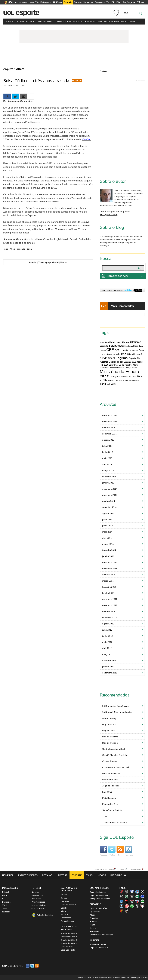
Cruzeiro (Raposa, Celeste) (142, 896)
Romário (111, 380)
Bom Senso (129, 346)
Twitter (112, 851)
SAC (37, 2)
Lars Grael (114, 365)
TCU (125, 380)
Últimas (10, 21)
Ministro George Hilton (127, 368)
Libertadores (64, 21)
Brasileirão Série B (69, 937)
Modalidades (10, 888)
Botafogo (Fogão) (142, 892)
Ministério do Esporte (120, 372)
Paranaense (66, 918)
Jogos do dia (37, 895)
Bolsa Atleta (116, 346)
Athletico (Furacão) (121, 892)
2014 (102, 342)
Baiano (64, 895)
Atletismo (135, 342)
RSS (37, 966)
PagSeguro (129, 2)
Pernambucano (67, 921)
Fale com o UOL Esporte (104, 869)
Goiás (142, 901)
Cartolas (103, 350)
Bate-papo (46, 2)
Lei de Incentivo (126, 365)
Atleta (13, 249)
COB (117, 350)
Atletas (125, 342)
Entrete (78, 2)
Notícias (58, 2)
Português (94, 931)
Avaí (132, 892)
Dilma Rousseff (135, 354)
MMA (100, 21)
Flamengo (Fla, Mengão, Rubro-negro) (127, 901)
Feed (120, 851)
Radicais (6, 912)
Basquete (114, 21)
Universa (88, 2)
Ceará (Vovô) (121, 896)
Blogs (20, 21)
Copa (141, 350)
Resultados (36, 899)
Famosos (100, 2)
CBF (110, 350)
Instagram (129, 851)
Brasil (136, 346)
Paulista (77, 21)
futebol (104, 362)
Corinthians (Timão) (132, 896)
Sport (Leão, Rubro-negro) (121, 911)
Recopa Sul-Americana (100, 899)
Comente (78, 81)
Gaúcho (64, 908)
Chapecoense (127, 896)
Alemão (93, 915)
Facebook (103, 71)
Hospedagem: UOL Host (139, 978)
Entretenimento (28, 875)
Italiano (93, 928)
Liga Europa (95, 912)
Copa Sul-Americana (99, 895)
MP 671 (105, 376)
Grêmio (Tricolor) (121, 906)
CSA (121, 901)
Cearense (65, 901)
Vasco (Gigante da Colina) (127, 911)
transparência (133, 380)
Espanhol (94, 918)
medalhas (113, 368)
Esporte (68, 2)
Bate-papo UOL (119, 875)
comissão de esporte (129, 350)
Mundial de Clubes (98, 944)
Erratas (122, 869)
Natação (115, 376)
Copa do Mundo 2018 (99, 948)
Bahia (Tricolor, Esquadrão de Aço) (137, 892)
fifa (138, 358)
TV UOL (110, 2)
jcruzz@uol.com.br (109, 214)
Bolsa (29, 249)
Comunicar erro (136, 869)
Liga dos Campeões (98, 908)
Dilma (122, 354)
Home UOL (8, 875)
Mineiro (64, 911)
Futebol (31, 21)
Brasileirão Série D (69, 943)
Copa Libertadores (98, 892)
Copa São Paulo (68, 950)
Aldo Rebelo (110, 342)
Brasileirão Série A (69, 933)
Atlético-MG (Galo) (127, 892)
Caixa (141, 346)
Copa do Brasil (67, 947)
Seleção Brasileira (45, 915)
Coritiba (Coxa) (137, 896)
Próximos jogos (38, 902)
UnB (109, 384)
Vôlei (124, 21)
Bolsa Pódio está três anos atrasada (36, 81)
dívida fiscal (107, 358)
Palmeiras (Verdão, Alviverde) (132, 906)
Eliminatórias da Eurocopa (101, 935)
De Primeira (90, 21)
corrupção (105, 354)
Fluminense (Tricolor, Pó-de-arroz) (132, 901)
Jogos (102, 875)
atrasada (21, 249)
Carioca (64, 898)
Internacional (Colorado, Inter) (127, 906)
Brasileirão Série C (69, 940)
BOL (119, 2)
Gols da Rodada (38, 908)
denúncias (114, 354)
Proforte (132, 376)
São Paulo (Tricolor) (142, 906)
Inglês (92, 925)
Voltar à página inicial (48, 262)
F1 (106, 21)
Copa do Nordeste (68, 905)
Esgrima (122, 358)
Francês (93, 921)
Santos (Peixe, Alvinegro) (137, 906)
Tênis (132, 21)
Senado (119, 380)
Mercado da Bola (46, 21)
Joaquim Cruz (130, 362)
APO (119, 342)
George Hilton (116, 362)
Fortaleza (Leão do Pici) (137, 901)
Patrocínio (124, 377)
